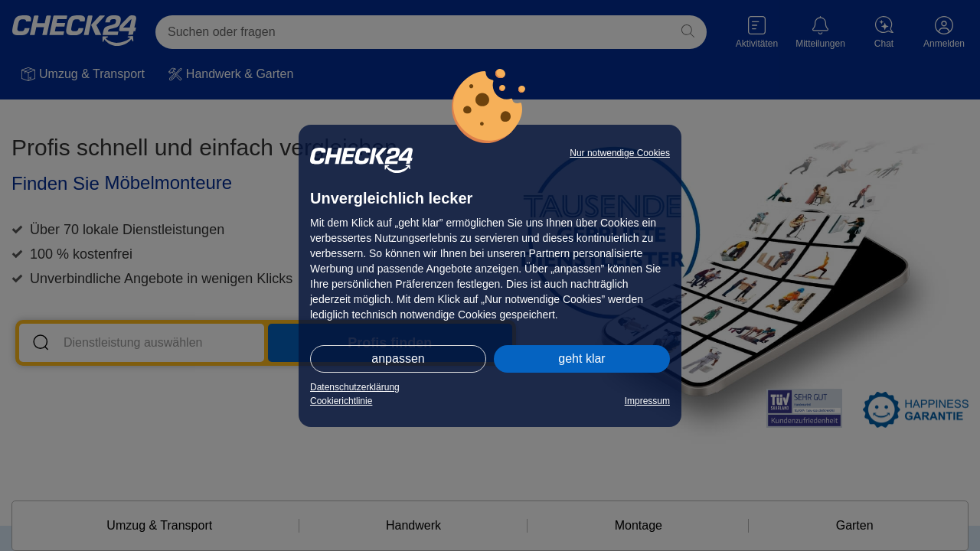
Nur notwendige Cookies (620, 153)
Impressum (647, 401)
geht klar (581, 359)
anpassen (398, 359)
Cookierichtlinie (341, 401)
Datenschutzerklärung (355, 387)
